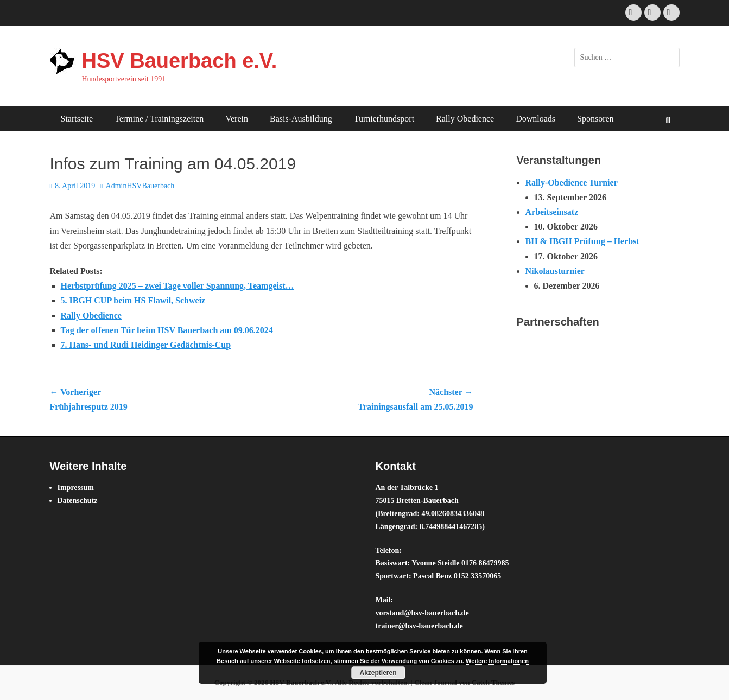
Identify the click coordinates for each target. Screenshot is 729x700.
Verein (237, 119)
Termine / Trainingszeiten (159, 119)
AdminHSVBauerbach (140, 186)
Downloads (535, 119)
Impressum (76, 488)
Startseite (77, 119)
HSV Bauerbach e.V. (180, 61)
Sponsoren (595, 119)
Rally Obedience (465, 119)
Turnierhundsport (384, 119)
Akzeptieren (378, 673)
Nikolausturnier (555, 271)
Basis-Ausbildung (301, 119)
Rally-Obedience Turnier (572, 183)
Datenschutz (78, 501)
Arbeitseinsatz (552, 212)
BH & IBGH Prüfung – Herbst (582, 241)
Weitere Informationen (497, 661)
